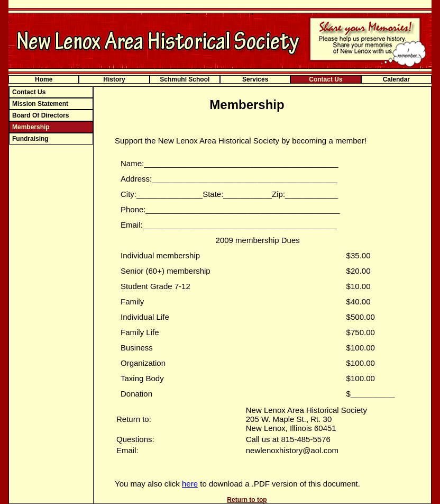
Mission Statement (40, 104)
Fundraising (30, 139)
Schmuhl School (185, 79)
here (190, 484)
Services (255, 79)
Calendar (396, 79)
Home (44, 79)
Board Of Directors (40, 115)
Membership (31, 127)
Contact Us (326, 79)
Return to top (247, 500)
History (114, 79)
